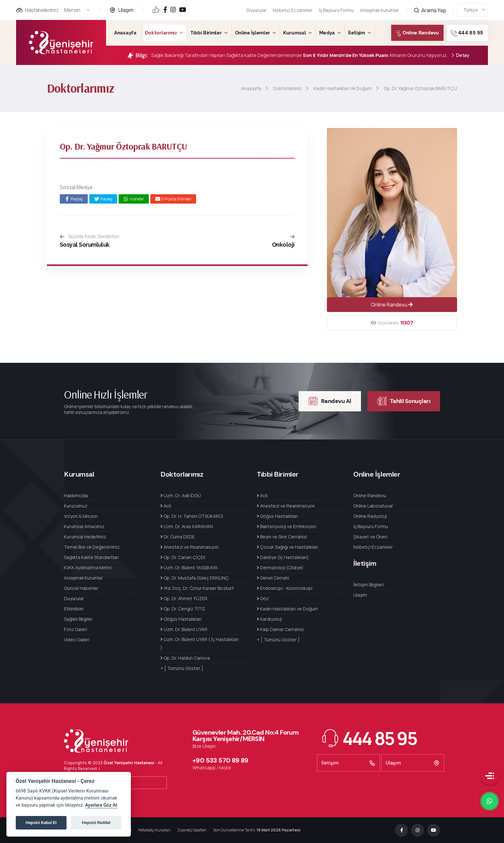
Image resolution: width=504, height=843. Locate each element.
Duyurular (256, 10)
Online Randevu (412, 33)
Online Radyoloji (370, 516)
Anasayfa (125, 33)
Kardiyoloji (269, 619)
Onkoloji (283, 245)
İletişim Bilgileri (369, 585)
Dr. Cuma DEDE (178, 537)
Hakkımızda (76, 495)
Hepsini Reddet (96, 823)
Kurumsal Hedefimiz (85, 537)
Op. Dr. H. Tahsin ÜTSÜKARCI (192, 516)
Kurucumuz (76, 506)
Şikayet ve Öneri (370, 537)
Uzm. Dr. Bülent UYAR (184, 629)
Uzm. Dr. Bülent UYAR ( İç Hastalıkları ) (200, 643)
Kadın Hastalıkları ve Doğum (287, 609)
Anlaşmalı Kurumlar (379, 6)
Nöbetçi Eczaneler (293, 10)
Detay (460, 55)
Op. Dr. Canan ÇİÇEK (183, 557)
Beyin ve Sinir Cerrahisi (282, 537)
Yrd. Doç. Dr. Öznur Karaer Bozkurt (197, 588)
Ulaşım (126, 10)
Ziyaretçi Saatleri (192, 830)
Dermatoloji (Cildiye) (280, 568)
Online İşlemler (253, 33)
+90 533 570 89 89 (221, 760)
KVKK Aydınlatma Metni (88, 568)
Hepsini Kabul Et (41, 823)
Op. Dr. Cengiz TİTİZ (183, 609)
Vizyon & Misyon (81, 516)
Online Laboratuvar (373, 506)
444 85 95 (475, 33)
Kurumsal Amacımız (84, 526)
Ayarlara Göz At (101, 805)
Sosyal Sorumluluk (85, 245)
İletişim (357, 33)
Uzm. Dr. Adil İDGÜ (181, 495)
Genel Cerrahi (273, 578)
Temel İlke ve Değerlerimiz (92, 547)
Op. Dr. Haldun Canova (185, 658)
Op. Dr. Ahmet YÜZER (184, 598)
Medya (327, 33)
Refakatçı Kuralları (154, 830)
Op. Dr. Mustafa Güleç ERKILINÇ (195, 578)
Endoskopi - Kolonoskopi (285, 588)
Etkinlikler (74, 609)
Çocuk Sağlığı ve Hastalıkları (288, 547)
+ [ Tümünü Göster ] (182, 668)
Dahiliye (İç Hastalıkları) (283, 557)
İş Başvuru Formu (336, 9)
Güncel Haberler (81, 588)
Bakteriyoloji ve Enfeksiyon (287, 526)
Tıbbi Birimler (206, 33)
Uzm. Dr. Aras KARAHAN (187, 526)
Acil (166, 506)
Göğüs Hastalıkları (181, 619)
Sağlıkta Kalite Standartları (90, 236)
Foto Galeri (76, 629)
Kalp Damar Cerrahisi (280, 629)
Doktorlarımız (161, 33)
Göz (263, 598)
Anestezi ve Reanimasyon (189, 547)
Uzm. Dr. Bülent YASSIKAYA (189, 568)
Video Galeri (77, 640)
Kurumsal (295, 33)
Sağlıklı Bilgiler (78, 619)
